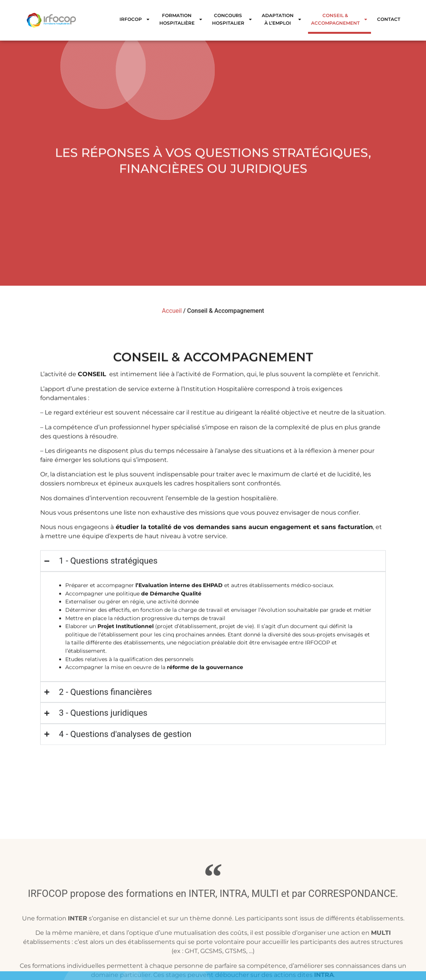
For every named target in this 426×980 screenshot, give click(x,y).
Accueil (172, 315)
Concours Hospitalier (232, 19)
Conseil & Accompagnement (340, 19)
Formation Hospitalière (181, 19)
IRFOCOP (135, 19)
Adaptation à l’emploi (282, 19)
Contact (389, 19)
